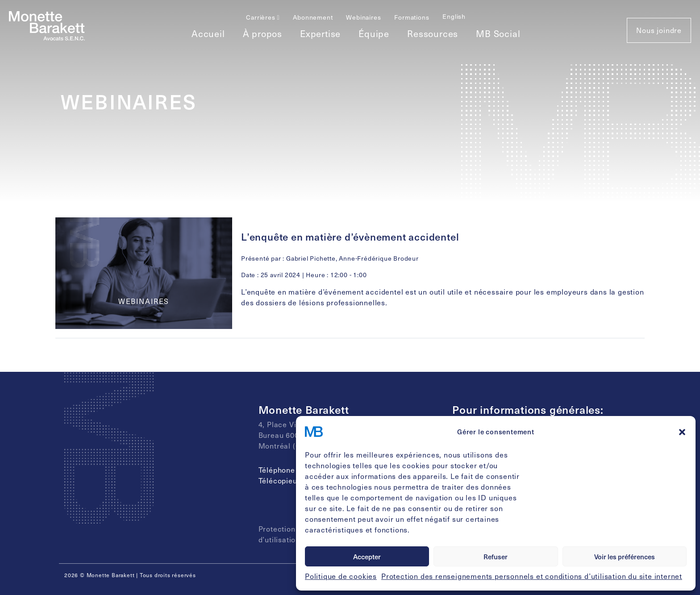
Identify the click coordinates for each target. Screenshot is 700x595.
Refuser (496, 557)
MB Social (498, 33)
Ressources (433, 33)
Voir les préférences (625, 557)
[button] (682, 432)
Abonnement (313, 17)
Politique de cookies (341, 576)
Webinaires (363, 17)
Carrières (263, 17)
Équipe (374, 33)
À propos (262, 33)
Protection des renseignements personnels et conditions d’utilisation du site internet (532, 576)
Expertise (320, 33)
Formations (412, 17)
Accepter (367, 557)
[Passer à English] (454, 16)
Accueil (208, 33)
